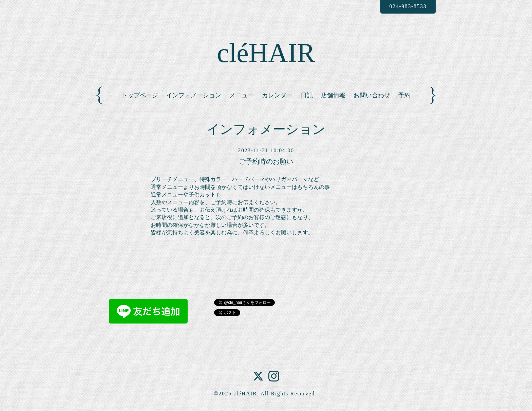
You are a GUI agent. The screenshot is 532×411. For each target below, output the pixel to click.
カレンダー (277, 95)
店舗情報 (333, 95)
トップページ (140, 95)
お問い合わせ (372, 95)
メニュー (242, 95)
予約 (404, 95)
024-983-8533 (408, 6)
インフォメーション (194, 95)
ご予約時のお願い (266, 161)
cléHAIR (266, 53)
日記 (307, 95)
